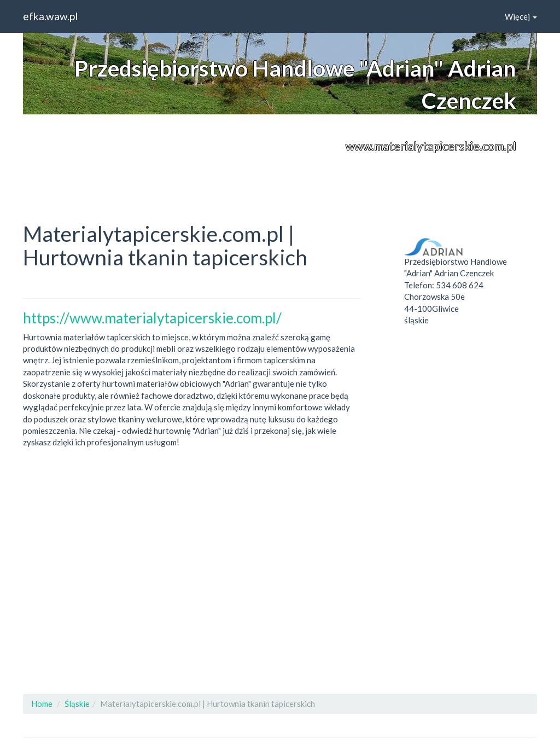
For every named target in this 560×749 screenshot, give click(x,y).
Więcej (521, 16)
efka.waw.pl (50, 16)
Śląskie (77, 704)
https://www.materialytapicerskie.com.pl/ (152, 318)
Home (42, 704)
